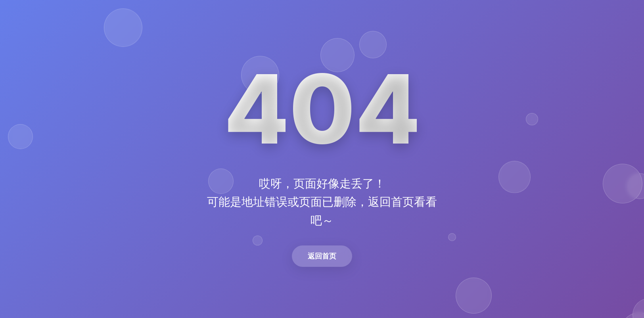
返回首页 (322, 256)
